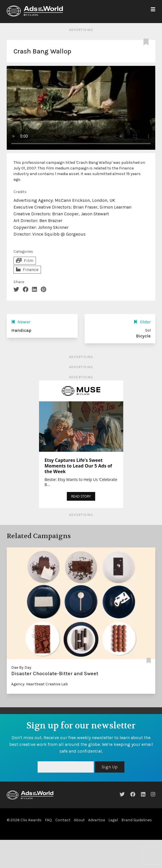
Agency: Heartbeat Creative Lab (40, 684)
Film (25, 260)
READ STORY (81, 496)
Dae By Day (21, 667)
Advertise (97, 820)
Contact (63, 820)
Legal (113, 820)
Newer (21, 322)
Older (142, 322)
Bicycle (143, 336)
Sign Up (110, 767)
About (79, 820)
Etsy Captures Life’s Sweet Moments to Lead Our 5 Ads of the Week (78, 466)
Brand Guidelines (137, 820)
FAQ (48, 820)
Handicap (21, 330)
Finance (27, 269)
